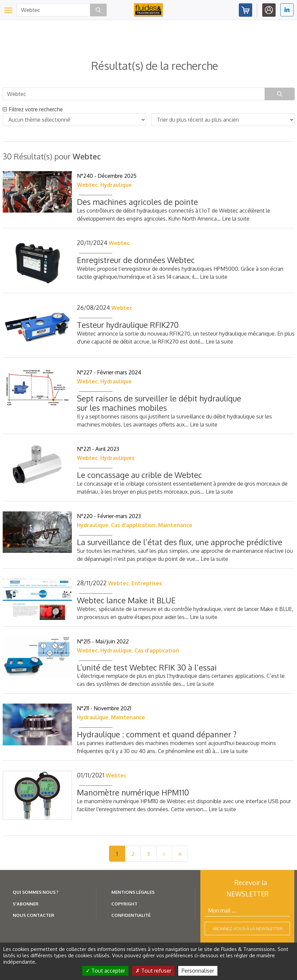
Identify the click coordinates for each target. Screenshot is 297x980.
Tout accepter (105, 971)
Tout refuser (153, 971)
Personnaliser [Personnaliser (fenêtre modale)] (198, 971)
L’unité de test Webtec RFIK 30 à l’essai (147, 667)
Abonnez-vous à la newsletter (248, 929)
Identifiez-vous (269, 10)
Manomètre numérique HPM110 (133, 792)
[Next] (164, 854)
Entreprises (147, 583)
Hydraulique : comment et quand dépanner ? (157, 734)
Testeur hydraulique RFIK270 (128, 325)
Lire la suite (236, 219)
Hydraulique (116, 185)
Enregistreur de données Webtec (136, 260)
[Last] (180, 854)
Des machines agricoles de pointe (137, 202)
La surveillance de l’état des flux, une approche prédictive (180, 542)
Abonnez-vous (245, 10)
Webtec (87, 185)
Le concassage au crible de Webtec (139, 475)
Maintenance (175, 525)
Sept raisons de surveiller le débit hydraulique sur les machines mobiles (159, 403)
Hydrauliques (117, 458)
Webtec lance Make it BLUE (126, 600)
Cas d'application (133, 525)
